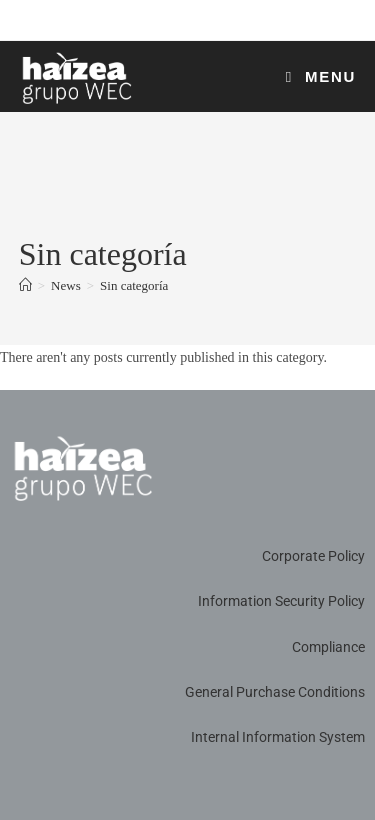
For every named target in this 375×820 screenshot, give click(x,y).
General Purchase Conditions (275, 692)
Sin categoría (134, 285)
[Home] (25, 285)
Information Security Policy (281, 601)
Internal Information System (278, 737)
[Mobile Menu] (321, 76)
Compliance (328, 647)
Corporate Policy (313, 556)
